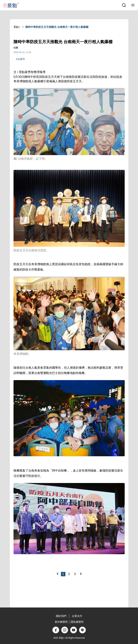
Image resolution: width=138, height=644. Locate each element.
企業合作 (77, 616)
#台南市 (21, 59)
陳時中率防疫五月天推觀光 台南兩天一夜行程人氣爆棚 (57, 27)
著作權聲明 (61, 622)
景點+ (17, 27)
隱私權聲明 (77, 622)
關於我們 (61, 616)
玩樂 (16, 48)
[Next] (81, 574)
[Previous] (57, 574)
